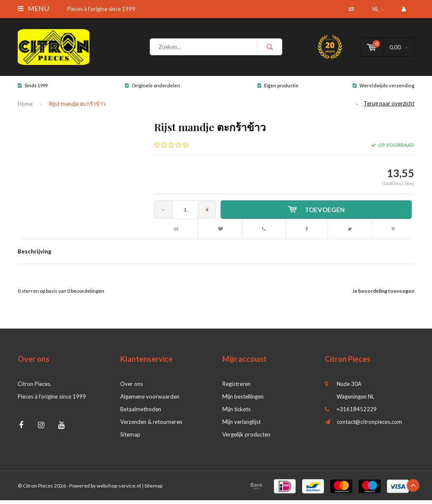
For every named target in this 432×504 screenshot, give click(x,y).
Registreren (236, 388)
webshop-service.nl (119, 489)
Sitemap (130, 438)
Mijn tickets (236, 413)
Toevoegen (317, 213)
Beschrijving (35, 255)
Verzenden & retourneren (151, 426)
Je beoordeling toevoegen (383, 295)
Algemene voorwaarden (150, 400)
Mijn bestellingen (243, 400)
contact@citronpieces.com (369, 426)
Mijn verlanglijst (242, 426)
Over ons (132, 388)
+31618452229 (357, 413)
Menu (33, 8)
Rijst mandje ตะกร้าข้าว (77, 108)
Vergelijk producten (246, 438)
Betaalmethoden (141, 413)
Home (25, 108)
